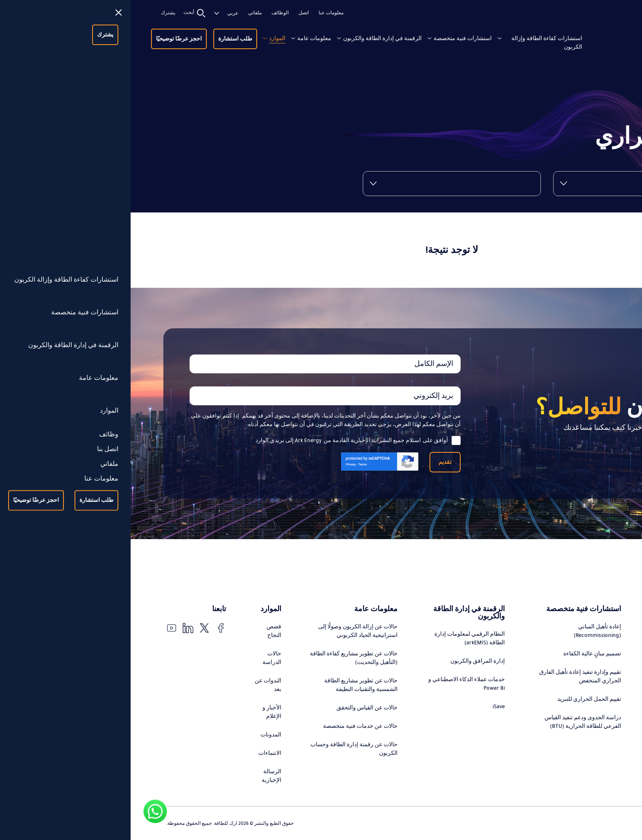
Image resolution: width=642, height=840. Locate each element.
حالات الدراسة (141, 658)
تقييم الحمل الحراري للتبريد (459, 699)
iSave (368, 707)
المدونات (140, 735)
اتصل (173, 13)
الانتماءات (139, 753)
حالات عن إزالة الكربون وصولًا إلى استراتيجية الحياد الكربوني (227, 631)
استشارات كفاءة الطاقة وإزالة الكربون (416, 43)
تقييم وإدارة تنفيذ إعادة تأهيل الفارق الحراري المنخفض (450, 676)
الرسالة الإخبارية (141, 776)
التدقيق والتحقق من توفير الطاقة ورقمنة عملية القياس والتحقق (568, 737)
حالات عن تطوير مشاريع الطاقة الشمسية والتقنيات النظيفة (230, 685)
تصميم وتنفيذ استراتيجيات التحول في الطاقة (564, 638)
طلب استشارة (105, 39)
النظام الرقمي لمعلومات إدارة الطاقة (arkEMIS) (339, 638)
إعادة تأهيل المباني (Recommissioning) (467, 631)
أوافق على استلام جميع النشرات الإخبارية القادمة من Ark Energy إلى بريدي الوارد (227, 440)
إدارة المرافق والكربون (347, 661)
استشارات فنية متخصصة (332, 38)
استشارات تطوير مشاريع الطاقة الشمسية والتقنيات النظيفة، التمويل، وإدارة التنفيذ (565, 705)
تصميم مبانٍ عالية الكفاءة (462, 654)
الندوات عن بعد (137, 685)
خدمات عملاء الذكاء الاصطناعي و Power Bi (336, 684)
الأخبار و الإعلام (141, 712)
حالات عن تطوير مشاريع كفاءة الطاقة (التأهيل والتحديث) (223, 658)
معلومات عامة (184, 38)
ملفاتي (124, 13)
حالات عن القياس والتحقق (236, 708)
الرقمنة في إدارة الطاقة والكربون (252, 38)
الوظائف (149, 13)
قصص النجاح (143, 631)
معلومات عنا (200, 13)
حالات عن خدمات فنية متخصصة (230, 726)
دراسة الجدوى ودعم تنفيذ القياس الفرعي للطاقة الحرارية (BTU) (452, 722)
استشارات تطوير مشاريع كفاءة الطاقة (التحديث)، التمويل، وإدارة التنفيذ (568, 670)
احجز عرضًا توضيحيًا (48, 39)
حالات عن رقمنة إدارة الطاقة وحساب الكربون (223, 749)
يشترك (37, 13)
